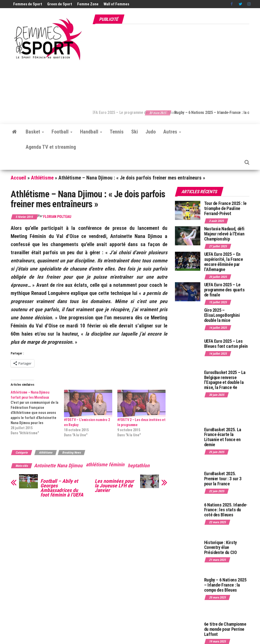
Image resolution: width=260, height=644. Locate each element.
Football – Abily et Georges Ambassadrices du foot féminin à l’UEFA (62, 488)
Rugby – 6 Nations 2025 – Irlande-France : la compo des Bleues (225, 585)
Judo (151, 132)
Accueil (18, 178)
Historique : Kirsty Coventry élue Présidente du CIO (221, 548)
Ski (135, 132)
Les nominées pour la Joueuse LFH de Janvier (114, 486)
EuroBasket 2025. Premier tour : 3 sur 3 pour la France (223, 479)
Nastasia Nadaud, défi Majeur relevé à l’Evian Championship (224, 234)
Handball (91, 132)
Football (62, 132)
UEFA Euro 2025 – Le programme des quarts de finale (144, 113)
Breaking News (71, 453)
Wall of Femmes (116, 4)
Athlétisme (42, 178)
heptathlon (139, 466)
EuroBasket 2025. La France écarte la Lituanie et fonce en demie (223, 437)
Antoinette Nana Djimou (58, 466)
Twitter (240, 4)
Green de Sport (60, 4)
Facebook (232, 4)
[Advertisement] (176, 64)
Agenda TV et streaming (51, 147)
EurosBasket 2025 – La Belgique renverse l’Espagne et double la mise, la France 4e (225, 380)
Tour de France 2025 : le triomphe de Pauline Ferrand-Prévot (225, 208)
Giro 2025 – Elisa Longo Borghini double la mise (222, 315)
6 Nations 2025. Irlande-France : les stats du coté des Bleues (226, 510)
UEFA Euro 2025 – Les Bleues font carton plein (226, 344)
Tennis (117, 132)
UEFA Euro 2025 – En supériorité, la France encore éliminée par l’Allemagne (224, 262)
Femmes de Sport (28, 4)
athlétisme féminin (105, 465)
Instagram (249, 4)
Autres (172, 132)
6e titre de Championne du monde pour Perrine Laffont (225, 629)
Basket (35, 132)
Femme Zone (88, 4)
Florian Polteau (57, 217)
